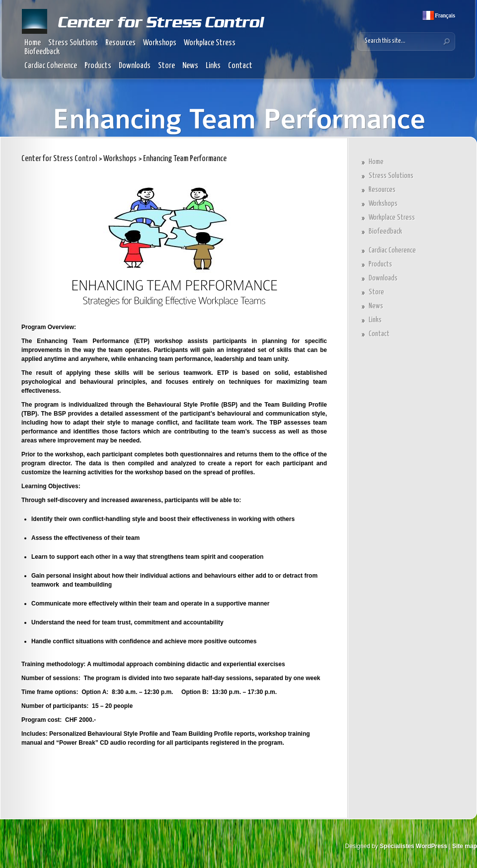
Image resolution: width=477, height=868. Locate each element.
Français (444, 15)
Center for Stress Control (59, 159)
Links (213, 66)
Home (33, 43)
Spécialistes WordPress (413, 846)
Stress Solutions (73, 43)
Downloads (135, 66)
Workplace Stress (210, 43)
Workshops (160, 43)
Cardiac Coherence (51, 66)
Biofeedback (42, 52)
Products (98, 66)
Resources (120, 43)
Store (166, 66)
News (190, 66)
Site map (465, 846)
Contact (240, 66)
